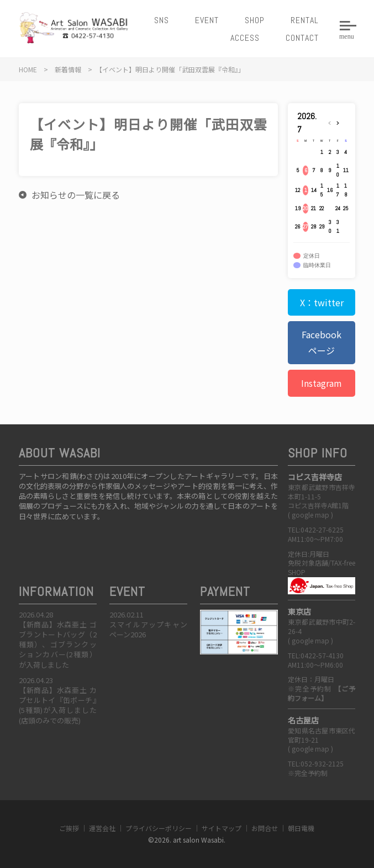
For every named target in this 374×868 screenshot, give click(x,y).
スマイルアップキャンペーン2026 (148, 629)
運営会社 (102, 828)
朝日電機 (301, 828)
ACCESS (245, 38)
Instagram (322, 383)
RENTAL (305, 20)
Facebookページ (322, 342)
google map (310, 515)
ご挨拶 (69, 828)
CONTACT (302, 38)
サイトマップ (222, 828)
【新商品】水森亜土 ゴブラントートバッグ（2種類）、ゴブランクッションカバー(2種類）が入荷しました (58, 645)
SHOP (255, 20)
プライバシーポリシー (159, 828)
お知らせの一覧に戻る (76, 195)
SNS (162, 20)
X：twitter (322, 302)
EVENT (207, 20)
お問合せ (265, 828)
